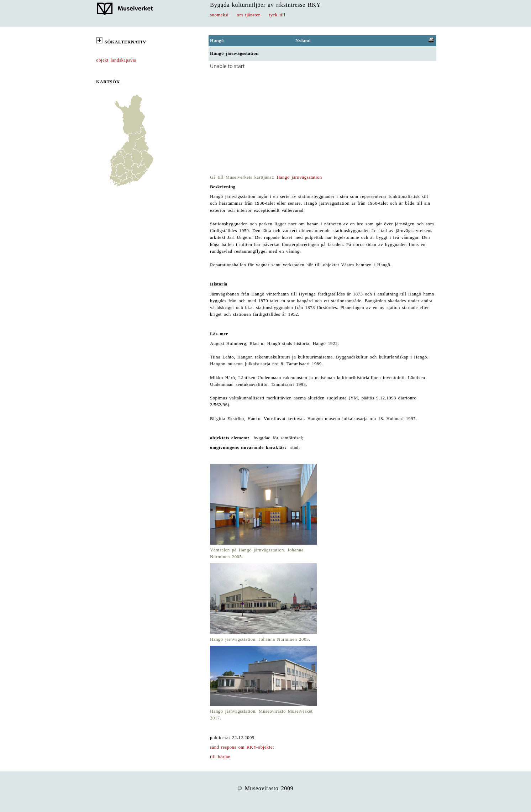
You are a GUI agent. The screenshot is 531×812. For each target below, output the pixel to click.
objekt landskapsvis (116, 60)
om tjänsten (249, 15)
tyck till (277, 15)
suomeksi (219, 15)
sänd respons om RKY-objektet (242, 747)
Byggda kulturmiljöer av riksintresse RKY (265, 5)
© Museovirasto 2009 (266, 788)
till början (220, 757)
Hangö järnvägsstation (299, 177)
